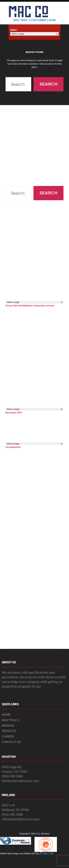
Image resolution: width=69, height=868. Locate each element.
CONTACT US (11, 742)
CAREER (8, 736)
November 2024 (14, 413)
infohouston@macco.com (20, 781)
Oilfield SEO (30, 853)
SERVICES (9, 731)
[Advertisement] (32, 146)
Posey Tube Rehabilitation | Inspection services (30, 306)
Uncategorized (13, 447)
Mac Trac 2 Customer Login (35, 20)
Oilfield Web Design (9, 853)
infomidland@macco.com (21, 819)
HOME (6, 714)
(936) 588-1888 (12, 776)
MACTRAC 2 (11, 720)
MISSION (8, 725)
